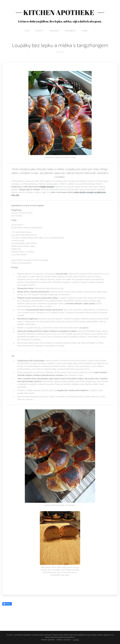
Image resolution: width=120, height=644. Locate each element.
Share (7, 604)
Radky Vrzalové (47, 187)
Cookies (76, 640)
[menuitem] (47, 31)
